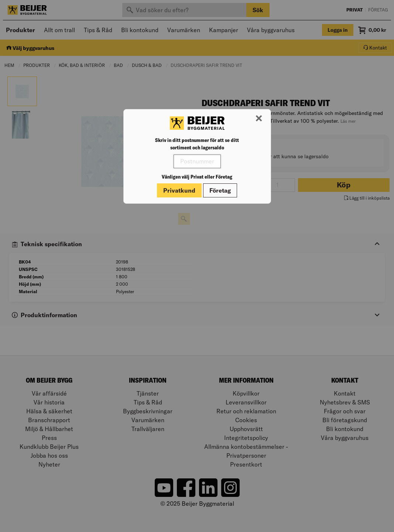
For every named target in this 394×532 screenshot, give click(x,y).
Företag (220, 190)
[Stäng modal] (259, 119)
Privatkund (179, 190)
